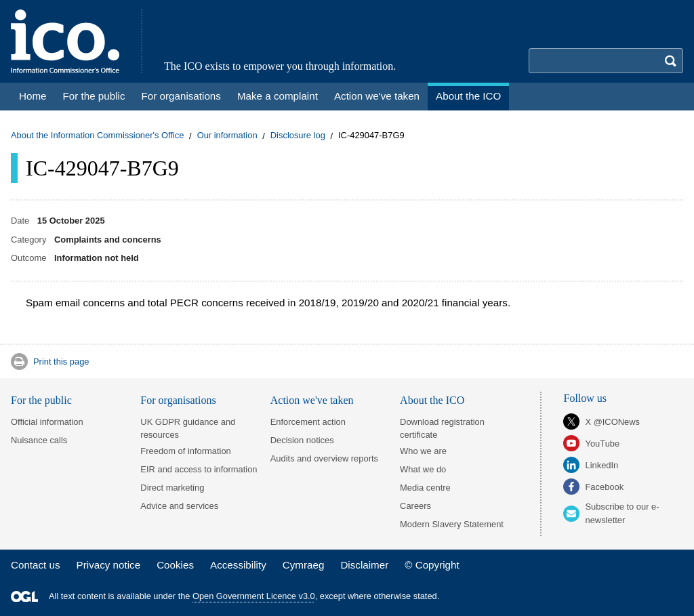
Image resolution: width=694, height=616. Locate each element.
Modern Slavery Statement (452, 524)
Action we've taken (312, 400)
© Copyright (432, 565)
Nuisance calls (39, 440)
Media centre (425, 488)
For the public (41, 400)
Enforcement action (308, 422)
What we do (423, 469)
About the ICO (432, 400)
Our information (227, 136)
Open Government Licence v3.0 (254, 596)
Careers (415, 506)
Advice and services (179, 506)
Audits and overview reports (324, 458)
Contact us (36, 565)
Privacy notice (109, 565)
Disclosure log (298, 136)
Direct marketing (172, 488)
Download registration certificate (442, 428)
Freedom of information (185, 451)
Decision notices (302, 440)
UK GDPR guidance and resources (188, 428)
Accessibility (238, 565)
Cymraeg (304, 565)
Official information (47, 422)
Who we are (423, 451)
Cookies (175, 565)
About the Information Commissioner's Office (97, 136)
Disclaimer (364, 565)
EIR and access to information (199, 469)
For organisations (178, 400)
